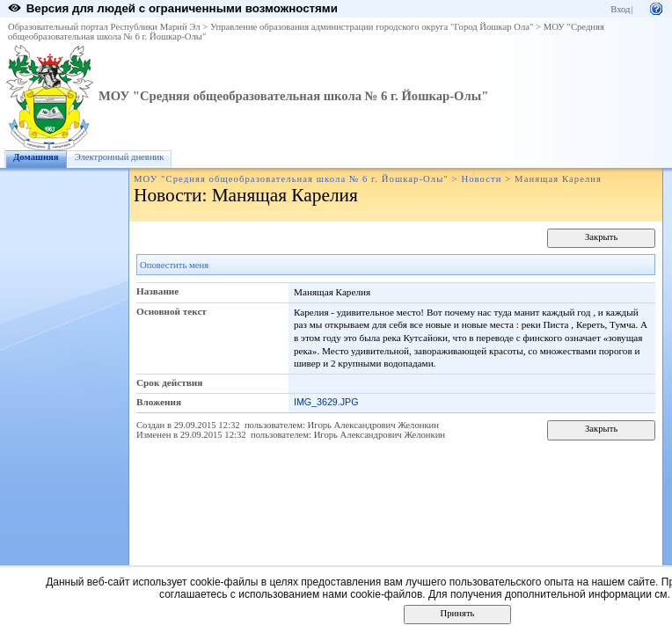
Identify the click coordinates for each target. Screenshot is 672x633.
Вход (620, 9)
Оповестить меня (174, 265)
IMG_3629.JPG (326, 402)
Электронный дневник (120, 157)
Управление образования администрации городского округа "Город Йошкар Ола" (372, 27)
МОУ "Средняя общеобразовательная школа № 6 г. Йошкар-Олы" (293, 96)
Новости (481, 179)
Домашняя (36, 157)
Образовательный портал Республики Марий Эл (104, 27)
